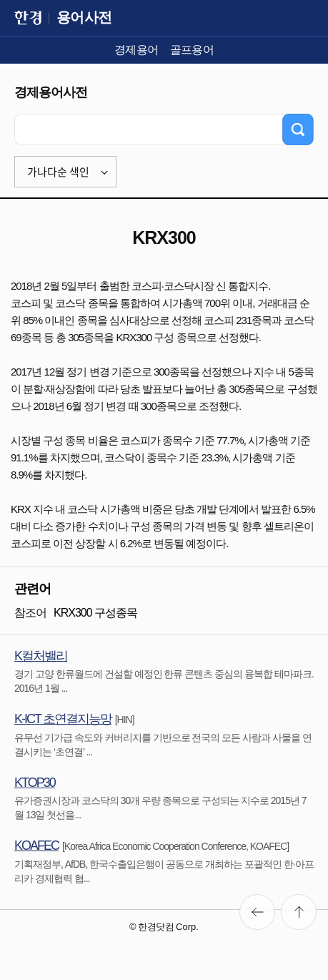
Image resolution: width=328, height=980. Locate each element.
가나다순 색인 (58, 172)
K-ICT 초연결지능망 (63, 719)
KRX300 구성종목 (95, 613)
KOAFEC (36, 846)
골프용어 (192, 50)
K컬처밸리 (41, 656)
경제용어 (136, 50)
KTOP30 (35, 783)
